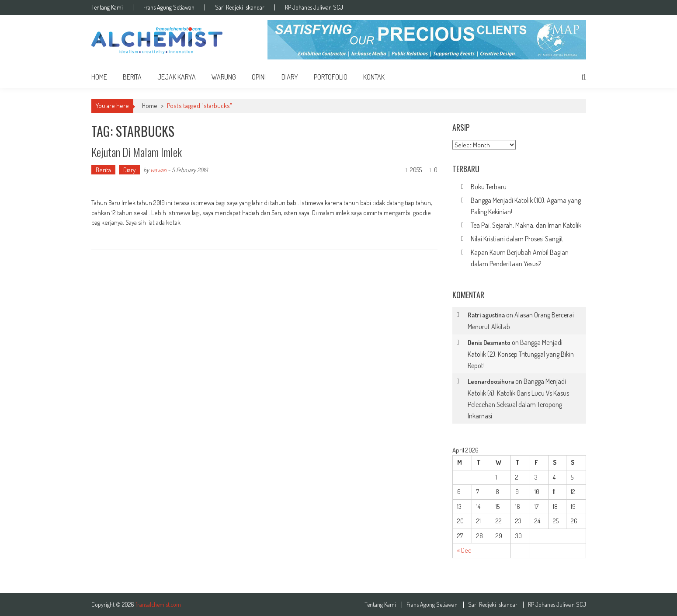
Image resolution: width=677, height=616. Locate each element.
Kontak (374, 77)
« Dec (464, 550)
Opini (259, 77)
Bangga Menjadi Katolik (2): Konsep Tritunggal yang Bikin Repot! (521, 354)
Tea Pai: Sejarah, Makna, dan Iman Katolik (526, 225)
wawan (158, 170)
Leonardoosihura (491, 381)
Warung (224, 77)
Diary (290, 77)
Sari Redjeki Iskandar (240, 7)
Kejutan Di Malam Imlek (139, 152)
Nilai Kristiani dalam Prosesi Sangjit (517, 239)
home (99, 77)
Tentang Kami (107, 7)
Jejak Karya (177, 77)
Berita (132, 77)
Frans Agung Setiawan (169, 7)
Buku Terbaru (489, 187)
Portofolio (331, 77)
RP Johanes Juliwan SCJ (314, 7)
